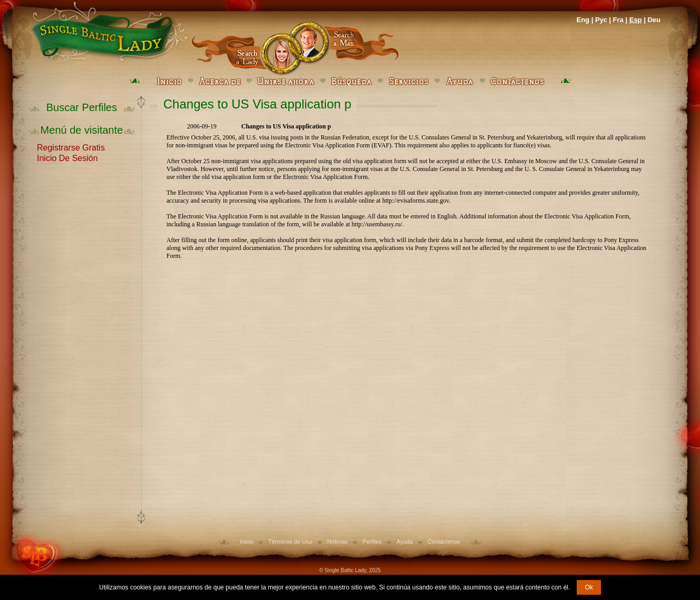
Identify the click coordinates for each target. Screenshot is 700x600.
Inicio (247, 542)
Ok (589, 587)
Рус (601, 20)
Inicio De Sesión (67, 157)
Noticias (337, 542)
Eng (583, 20)
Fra (618, 20)
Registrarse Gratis (71, 147)
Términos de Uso (290, 542)
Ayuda (405, 542)
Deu (654, 20)
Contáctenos (444, 542)
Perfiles (372, 542)
